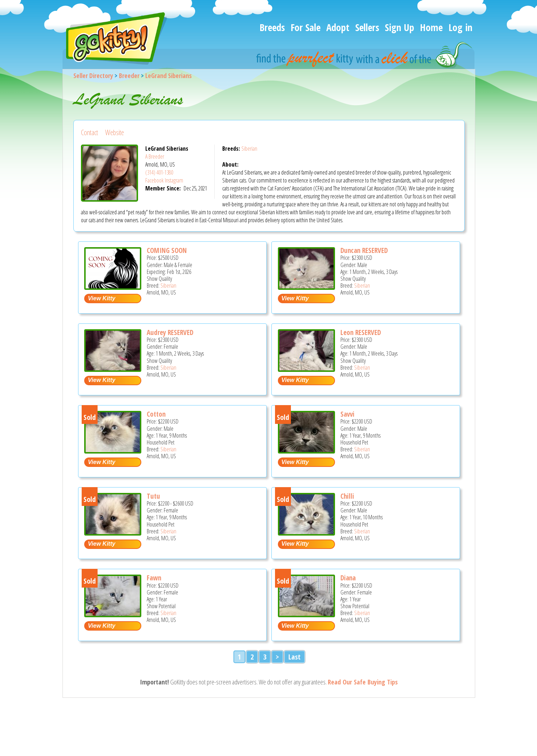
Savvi (347, 414)
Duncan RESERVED (364, 250)
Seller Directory (93, 76)
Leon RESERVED (361, 332)
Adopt (338, 27)
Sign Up (399, 27)
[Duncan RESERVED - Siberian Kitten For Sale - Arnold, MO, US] (306, 287)
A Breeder (155, 156)
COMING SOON (167, 250)
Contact (89, 132)
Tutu (153, 496)
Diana (348, 578)
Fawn (154, 578)
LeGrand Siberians (169, 76)
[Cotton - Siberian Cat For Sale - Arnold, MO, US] (113, 451)
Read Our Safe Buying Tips (363, 682)
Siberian (249, 149)
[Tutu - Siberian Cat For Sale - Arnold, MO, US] (113, 533)
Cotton (156, 414)
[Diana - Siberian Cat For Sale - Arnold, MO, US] (306, 615)
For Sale (306, 27)
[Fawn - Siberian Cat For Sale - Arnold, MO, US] (113, 615)
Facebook (154, 180)
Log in (460, 27)
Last (295, 657)
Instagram (174, 180)
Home (431, 27)
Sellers (367, 27)
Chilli (347, 496)
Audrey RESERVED (170, 332)
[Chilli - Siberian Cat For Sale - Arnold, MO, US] (306, 533)
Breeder (129, 76)
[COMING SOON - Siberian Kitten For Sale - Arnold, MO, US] (113, 287)
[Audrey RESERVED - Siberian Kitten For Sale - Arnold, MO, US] (113, 369)
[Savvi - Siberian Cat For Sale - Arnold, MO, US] (306, 451)
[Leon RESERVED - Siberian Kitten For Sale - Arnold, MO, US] (306, 369)
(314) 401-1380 (159, 172)
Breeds (272, 27)
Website (115, 132)
